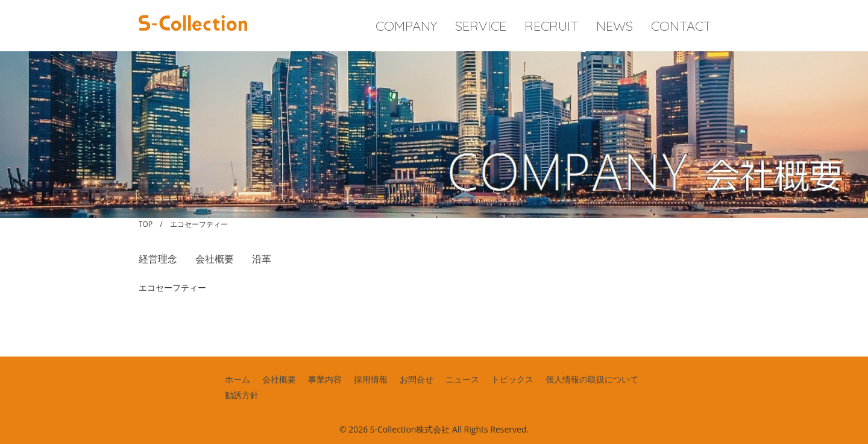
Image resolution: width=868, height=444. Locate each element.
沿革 (262, 259)
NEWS (615, 26)
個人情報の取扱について (592, 379)
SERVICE (481, 26)
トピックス (512, 379)
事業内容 (325, 379)
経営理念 (158, 259)
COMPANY (406, 26)
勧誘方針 (242, 395)
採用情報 (371, 379)
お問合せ (417, 379)
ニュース (462, 379)
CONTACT (681, 26)
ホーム (237, 379)
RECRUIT (551, 26)
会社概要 (215, 259)
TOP (146, 224)
